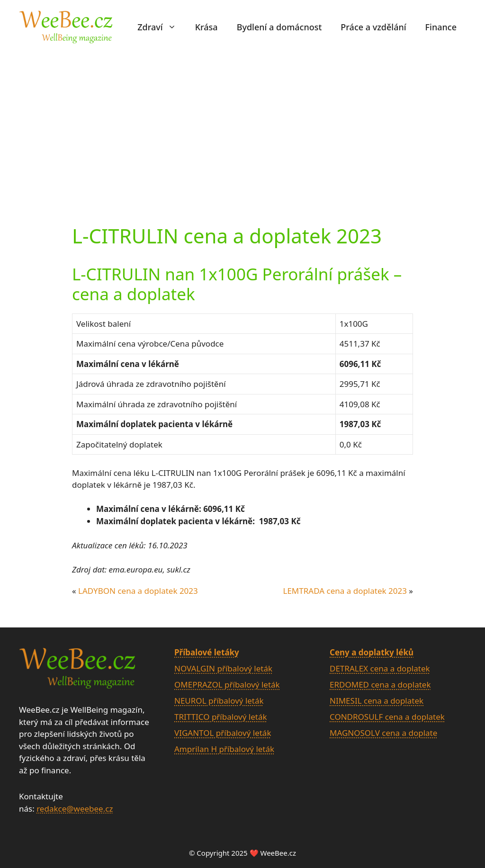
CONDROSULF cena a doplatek (387, 717)
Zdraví (161, 27)
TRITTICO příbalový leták (221, 717)
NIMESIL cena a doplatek (377, 701)
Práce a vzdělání (373, 27)
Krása (207, 27)
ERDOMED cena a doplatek (380, 685)
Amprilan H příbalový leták (224, 749)
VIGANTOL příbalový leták (223, 733)
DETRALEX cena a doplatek (380, 668)
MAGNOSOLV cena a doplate (383, 733)
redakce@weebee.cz (75, 809)
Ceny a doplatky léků (372, 652)
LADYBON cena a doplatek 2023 (138, 591)
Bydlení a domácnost (279, 27)
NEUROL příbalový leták (219, 701)
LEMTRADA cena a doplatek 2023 (345, 591)
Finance (441, 27)
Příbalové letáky (207, 652)
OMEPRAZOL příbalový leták (227, 685)
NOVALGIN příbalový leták (223, 668)
